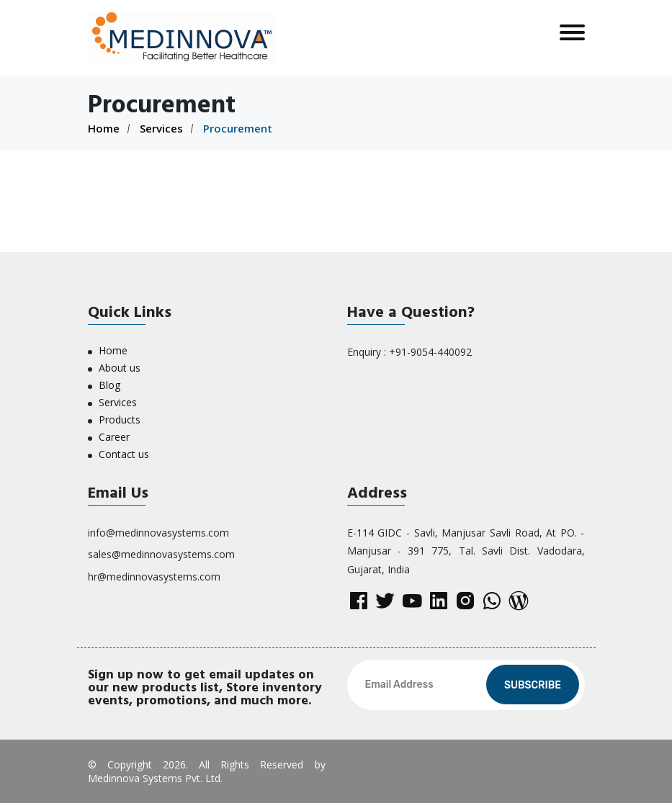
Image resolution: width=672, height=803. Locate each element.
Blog (109, 385)
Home (104, 128)
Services (161, 128)
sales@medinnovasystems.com (161, 554)
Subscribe (533, 685)
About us (120, 368)
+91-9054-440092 (430, 352)
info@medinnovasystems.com (158, 533)
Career (114, 437)
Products (120, 420)
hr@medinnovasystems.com (154, 577)
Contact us (124, 454)
